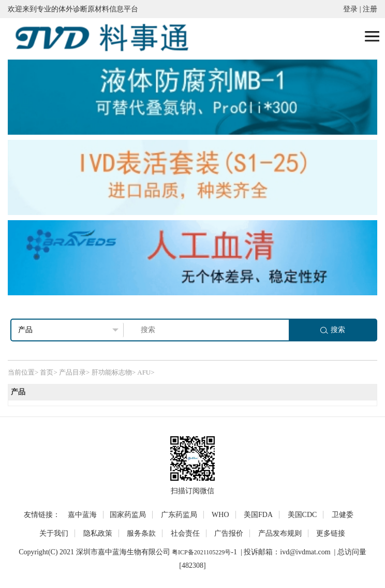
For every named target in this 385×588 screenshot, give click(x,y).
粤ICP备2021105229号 (201, 552)
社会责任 (185, 533)
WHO (220, 515)
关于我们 (54, 533)
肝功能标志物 (112, 372)
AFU (144, 372)
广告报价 (229, 533)
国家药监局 (128, 515)
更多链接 (331, 533)
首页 (47, 372)
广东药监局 (179, 515)
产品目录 (72, 372)
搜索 (333, 330)
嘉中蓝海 (82, 515)
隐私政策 (98, 533)
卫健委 (343, 515)
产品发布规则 (280, 533)
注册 (370, 9)
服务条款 (141, 533)
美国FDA (258, 515)
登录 (350, 9)
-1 (234, 552)
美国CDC (302, 515)
